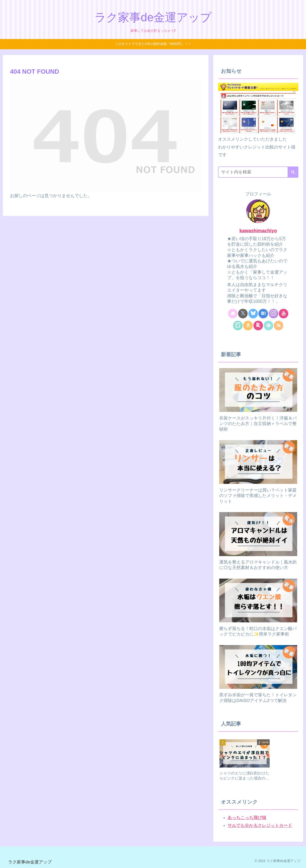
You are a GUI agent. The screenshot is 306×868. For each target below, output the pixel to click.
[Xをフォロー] (243, 314)
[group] (245, 762)
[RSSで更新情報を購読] (279, 326)
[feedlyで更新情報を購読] (268, 326)
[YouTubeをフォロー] (284, 314)
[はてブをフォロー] (263, 314)
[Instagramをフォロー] (273, 314)
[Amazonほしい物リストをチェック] (248, 326)
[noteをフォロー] (238, 326)
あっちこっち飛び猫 (247, 818)
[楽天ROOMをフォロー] (258, 326)
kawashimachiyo (258, 231)
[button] (293, 172)
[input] (258, 172)
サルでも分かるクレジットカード (260, 825)
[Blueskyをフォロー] (253, 314)
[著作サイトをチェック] (233, 314)
